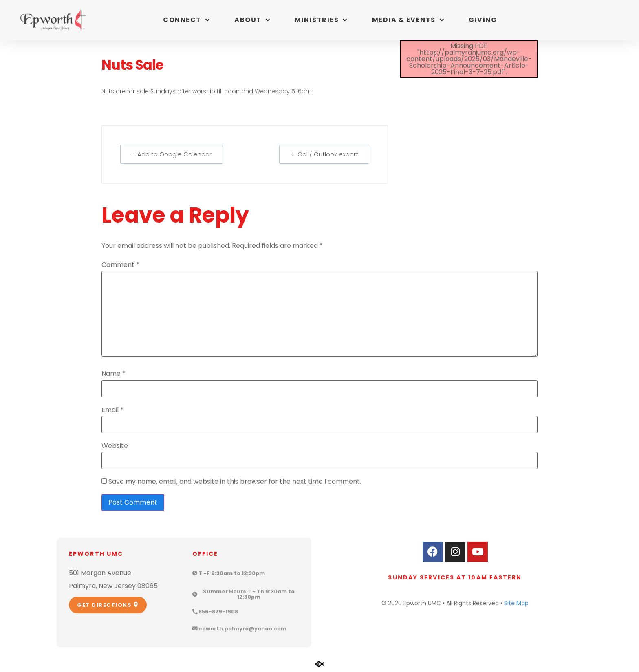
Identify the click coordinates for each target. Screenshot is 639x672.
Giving (483, 20)
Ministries (321, 20)
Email (112, 410)
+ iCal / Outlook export (324, 154)
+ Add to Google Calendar (172, 154)
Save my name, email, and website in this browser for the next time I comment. (235, 482)
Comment (120, 265)
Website (115, 446)
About (252, 20)
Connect (186, 20)
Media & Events (408, 20)
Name (113, 374)
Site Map (516, 603)
